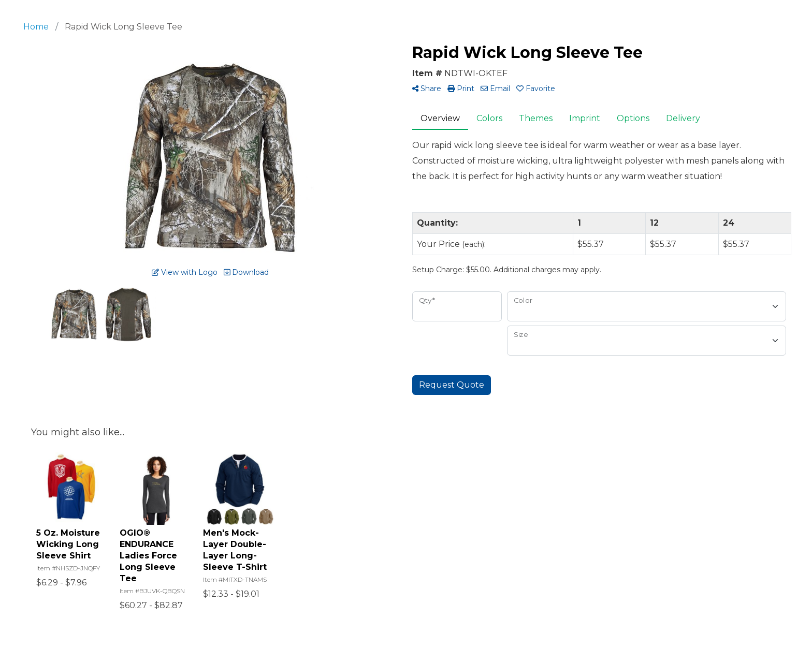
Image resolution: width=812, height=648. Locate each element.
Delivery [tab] (683, 118)
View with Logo (185, 272)
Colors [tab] (489, 118)
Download (246, 272)
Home (36, 27)
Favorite (536, 89)
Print (461, 89)
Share (427, 89)
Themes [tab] (536, 118)
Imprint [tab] (585, 118)
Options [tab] (633, 118)
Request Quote (452, 385)
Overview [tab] (440, 118)
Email (495, 89)
